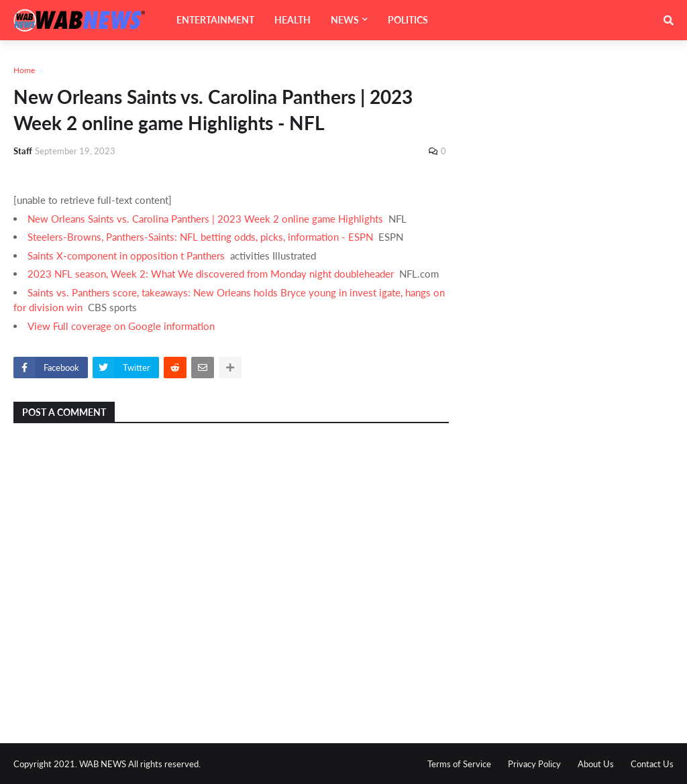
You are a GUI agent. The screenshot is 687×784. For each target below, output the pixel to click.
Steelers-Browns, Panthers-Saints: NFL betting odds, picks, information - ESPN (200, 237)
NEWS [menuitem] (345, 20)
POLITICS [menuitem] (408, 20)
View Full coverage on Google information (121, 326)
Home (24, 70)
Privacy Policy (534, 764)
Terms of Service (459, 764)
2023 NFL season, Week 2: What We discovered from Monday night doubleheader (211, 274)
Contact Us (652, 764)
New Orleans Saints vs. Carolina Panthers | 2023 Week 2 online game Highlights (205, 219)
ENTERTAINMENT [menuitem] (215, 20)
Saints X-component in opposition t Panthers (126, 256)
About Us (596, 764)
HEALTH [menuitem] (293, 20)
